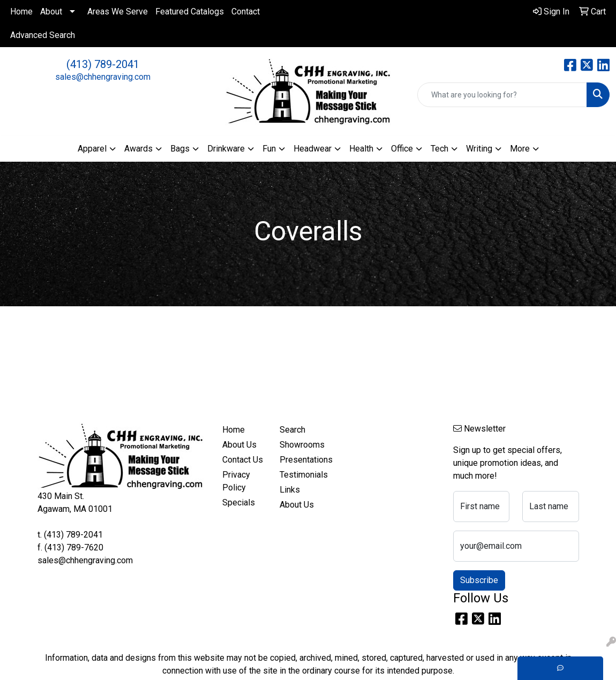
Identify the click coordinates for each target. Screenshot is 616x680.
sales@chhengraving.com (103, 77)
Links (290, 490)
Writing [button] (479, 149)
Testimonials (302, 475)
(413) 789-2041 (103, 64)
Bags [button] (180, 149)
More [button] (520, 149)
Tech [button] (440, 149)
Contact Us (243, 460)
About (51, 12)
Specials (239, 503)
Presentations (302, 460)
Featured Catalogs (190, 12)
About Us (239, 445)
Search (292, 430)
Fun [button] (269, 149)
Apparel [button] (92, 149)
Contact (246, 12)
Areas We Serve (118, 12)
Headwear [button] (313, 149)
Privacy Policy (236, 481)
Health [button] (361, 149)
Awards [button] (138, 149)
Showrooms (302, 445)
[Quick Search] (502, 95)
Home (21, 12)
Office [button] (402, 149)
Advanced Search (43, 35)
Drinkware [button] (226, 149)
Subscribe (479, 580)
